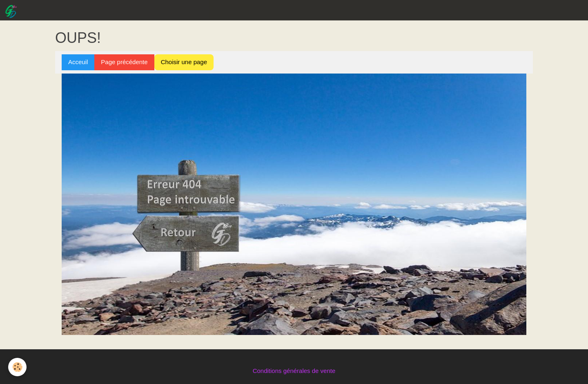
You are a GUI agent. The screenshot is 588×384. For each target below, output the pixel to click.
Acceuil (78, 62)
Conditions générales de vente (294, 371)
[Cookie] (17, 367)
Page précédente (124, 62)
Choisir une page (184, 62)
